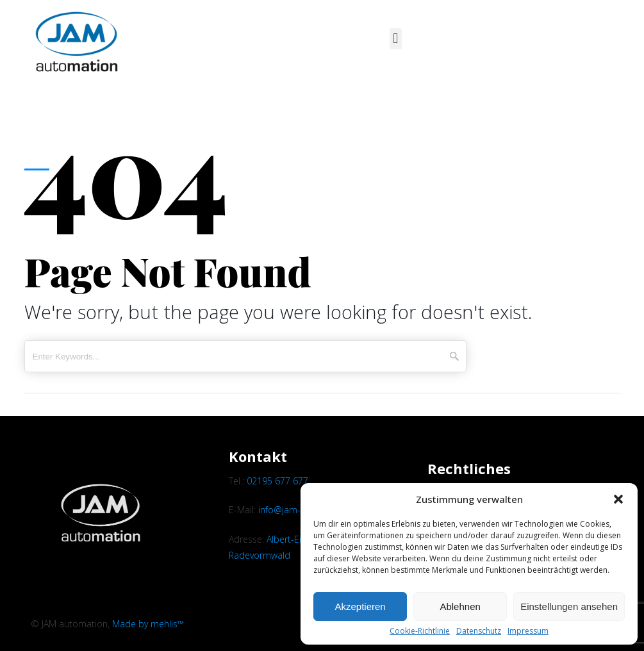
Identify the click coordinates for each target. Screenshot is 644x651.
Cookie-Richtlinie (420, 631)
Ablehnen (460, 606)
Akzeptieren (360, 606)
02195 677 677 (277, 481)
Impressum (528, 631)
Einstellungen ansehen (569, 606)
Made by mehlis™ (148, 624)
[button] (618, 499)
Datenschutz (479, 631)
